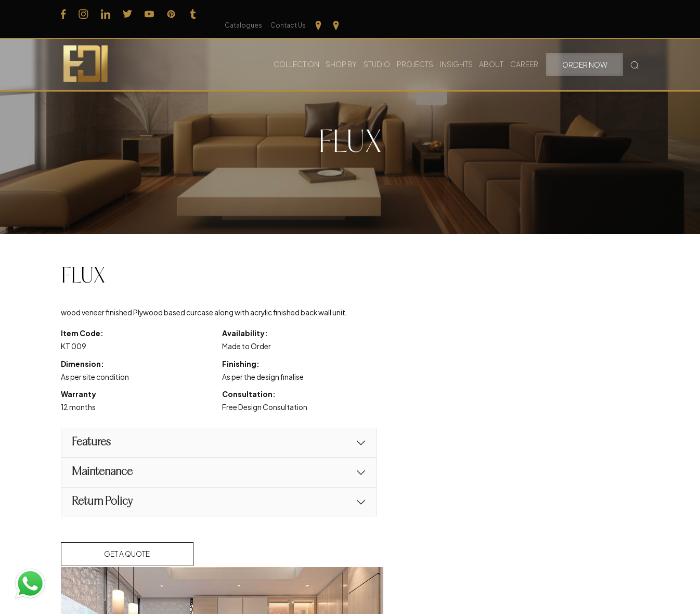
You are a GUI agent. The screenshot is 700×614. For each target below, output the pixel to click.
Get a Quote (128, 569)
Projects (417, 52)
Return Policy (102, 516)
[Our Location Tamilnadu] (617, 13)
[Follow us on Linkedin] (106, 13)
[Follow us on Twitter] (127, 13)
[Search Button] (635, 52)
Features (91, 457)
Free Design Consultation (245, 422)
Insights (458, 52)
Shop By (343, 52)
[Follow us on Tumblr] (193, 13)
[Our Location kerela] (634, 13)
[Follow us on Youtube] (149, 13)
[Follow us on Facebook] (63, 13)
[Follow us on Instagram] (83, 13)
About (493, 52)
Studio (378, 52)
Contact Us (586, 14)
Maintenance (102, 487)
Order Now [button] (585, 52)
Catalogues (541, 14)
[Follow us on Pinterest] (171, 13)
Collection (297, 52)
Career (526, 52)
